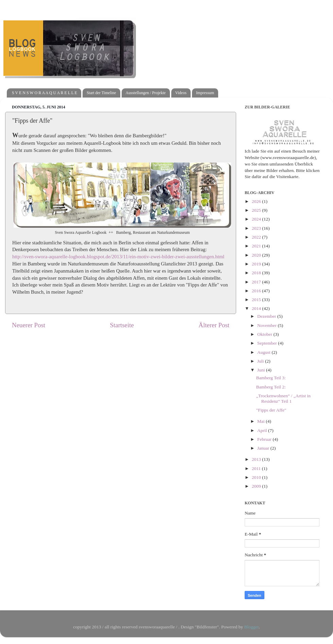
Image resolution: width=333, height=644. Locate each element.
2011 (257, 468)
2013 (257, 459)
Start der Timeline (101, 93)
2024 (257, 219)
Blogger (252, 627)
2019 (257, 264)
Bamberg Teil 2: (271, 387)
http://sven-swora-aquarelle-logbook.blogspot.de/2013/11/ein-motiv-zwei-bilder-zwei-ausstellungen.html (118, 257)
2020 (257, 255)
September (268, 343)
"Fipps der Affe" (271, 410)
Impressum (205, 93)
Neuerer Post (29, 325)
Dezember (267, 316)
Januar (264, 448)
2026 (257, 201)
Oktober (265, 334)
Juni (262, 370)
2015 (257, 300)
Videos (181, 93)
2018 (257, 273)
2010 (257, 477)
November (267, 325)
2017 (257, 282)
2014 (257, 308)
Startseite (122, 325)
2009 (257, 486)
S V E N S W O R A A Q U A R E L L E (45, 93)
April (263, 430)
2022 (257, 237)
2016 (257, 291)
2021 (257, 246)
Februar (265, 439)
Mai (261, 421)
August (264, 352)
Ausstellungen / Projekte (146, 93)
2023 (257, 228)
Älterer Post (214, 325)
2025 (257, 210)
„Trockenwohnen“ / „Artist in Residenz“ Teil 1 (283, 398)
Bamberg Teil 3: (271, 378)
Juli (261, 361)
